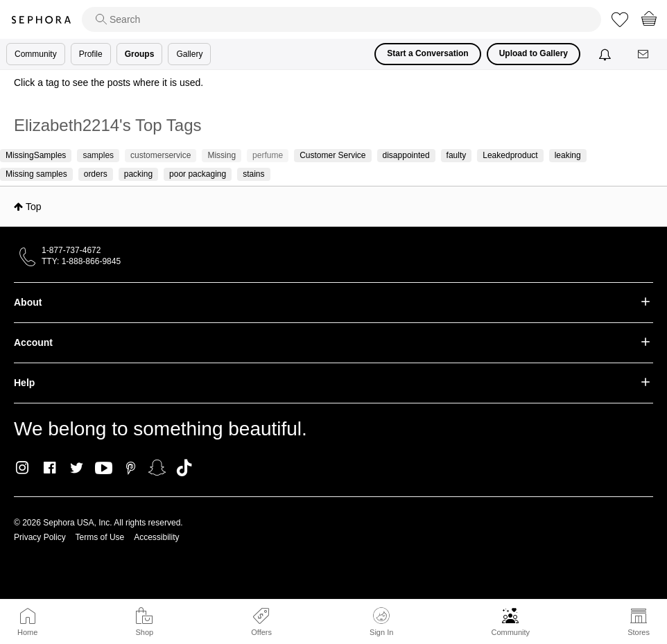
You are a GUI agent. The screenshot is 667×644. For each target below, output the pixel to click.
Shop (144, 632)
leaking (568, 155)
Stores (639, 632)
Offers (261, 632)
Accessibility (156, 537)
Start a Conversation (427, 53)
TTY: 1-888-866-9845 (81, 261)
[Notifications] (606, 54)
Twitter (77, 468)
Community (510, 632)
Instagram (23, 468)
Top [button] (34, 207)
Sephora (41, 20)
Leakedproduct (510, 155)
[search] (341, 19)
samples (98, 155)
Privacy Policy (40, 537)
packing (138, 174)
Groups (140, 54)
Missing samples (36, 174)
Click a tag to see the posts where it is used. (109, 82)
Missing (222, 155)
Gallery (189, 54)
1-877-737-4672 (71, 250)
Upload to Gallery (534, 53)
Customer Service (332, 155)
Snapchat (157, 468)
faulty (457, 155)
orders (96, 174)
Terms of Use (100, 537)
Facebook (50, 468)
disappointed (406, 155)
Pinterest (131, 468)
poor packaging (198, 174)
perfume (268, 155)
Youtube (104, 469)
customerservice (161, 155)
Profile (91, 54)
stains (253, 174)
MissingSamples (36, 155)
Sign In (381, 622)
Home (27, 632)
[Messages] (644, 54)
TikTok (184, 468)
